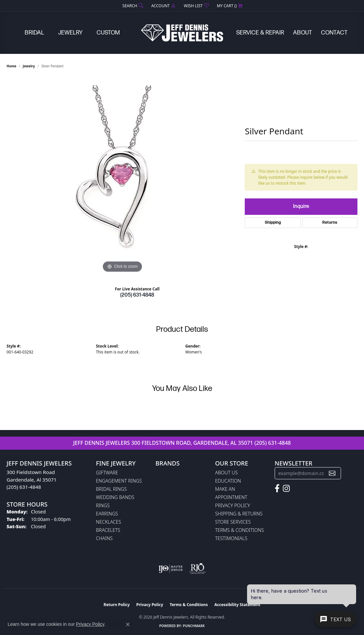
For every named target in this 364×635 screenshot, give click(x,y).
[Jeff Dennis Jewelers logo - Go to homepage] (182, 33)
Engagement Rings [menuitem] (119, 481)
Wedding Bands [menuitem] (115, 497)
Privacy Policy (233, 505)
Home (11, 66)
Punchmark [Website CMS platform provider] (194, 626)
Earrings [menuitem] (107, 514)
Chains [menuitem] (104, 538)
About (303, 33)
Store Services (233, 522)
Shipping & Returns (239, 514)
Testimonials (231, 538)
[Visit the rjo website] (197, 569)
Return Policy (117, 605)
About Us (227, 473)
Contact (334, 33)
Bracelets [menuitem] (108, 530)
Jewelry (70, 33)
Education (228, 481)
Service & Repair (260, 33)
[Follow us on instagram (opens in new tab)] (286, 488)
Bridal (34, 33)
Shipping (273, 223)
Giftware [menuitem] (107, 473)
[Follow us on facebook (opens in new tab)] (277, 488)
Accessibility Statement (237, 605)
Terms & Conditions (240, 530)
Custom (108, 33)
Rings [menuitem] (103, 505)
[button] (132, 6)
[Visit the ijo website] (171, 569)
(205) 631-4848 (137, 295)
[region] (123, 176)
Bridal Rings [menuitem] (111, 489)
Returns (330, 223)
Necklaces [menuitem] (109, 522)
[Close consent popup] (128, 624)
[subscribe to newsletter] (332, 473)
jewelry (29, 66)
